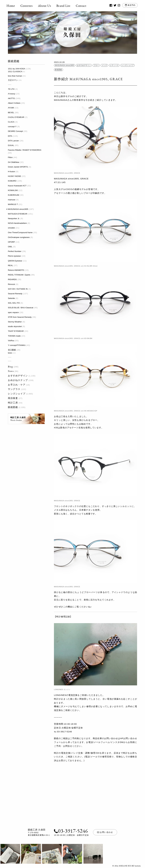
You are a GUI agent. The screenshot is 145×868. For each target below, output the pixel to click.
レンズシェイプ (17, 394)
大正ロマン (13, 80)
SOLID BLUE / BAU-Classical (21, 308)
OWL (10, 247)
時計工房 (13, 403)
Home (12, 6)
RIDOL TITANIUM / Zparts (19, 275)
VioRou (11, 341)
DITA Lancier (13, 141)
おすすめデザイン (18, 376)
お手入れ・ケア (17, 385)
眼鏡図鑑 (13, 407)
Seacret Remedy (15, 294)
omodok (11, 228)
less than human (15, 76)
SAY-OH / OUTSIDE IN (18, 289)
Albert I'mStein (14, 103)
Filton (10, 157)
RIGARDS (12, 279)
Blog (10, 367)
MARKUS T (13, 204)
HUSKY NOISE (15, 176)
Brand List (65, 6)
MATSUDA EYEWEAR (18, 214)
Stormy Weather (15, 322)
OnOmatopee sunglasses (19, 237)
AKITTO (11, 98)
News (11, 371)
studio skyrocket (15, 326)
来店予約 (130, 6)
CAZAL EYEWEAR (16, 117)
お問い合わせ (105, 832)
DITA (10, 136)
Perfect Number (15, 251)
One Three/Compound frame (20, 232)
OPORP (11, 242)
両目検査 (13, 398)
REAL (10, 265)
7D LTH (11, 89)
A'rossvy (12, 94)
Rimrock (11, 284)
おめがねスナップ (18, 380)
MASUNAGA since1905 (18, 209)
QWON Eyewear (15, 261)
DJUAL (11, 145)
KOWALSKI (13, 190)
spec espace (13, 312)
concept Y (12, 127)
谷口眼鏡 (12, 350)
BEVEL (11, 113)
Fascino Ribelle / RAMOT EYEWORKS (25, 150)
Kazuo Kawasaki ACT (17, 186)
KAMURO (12, 181)
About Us (46, 6)
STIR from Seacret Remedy (20, 317)
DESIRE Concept (15, 131)
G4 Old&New (14, 162)
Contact (82, 6)
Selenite (11, 298)
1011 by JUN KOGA (17, 69)
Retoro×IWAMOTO (16, 270)
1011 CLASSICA (15, 72)
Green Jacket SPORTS (18, 167)
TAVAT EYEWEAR (16, 331)
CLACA (11, 122)
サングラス (14, 389)
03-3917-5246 (71, 831)
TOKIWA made (14, 336)
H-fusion (12, 172)
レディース (114, 65)
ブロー (96, 65)
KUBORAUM (14, 195)
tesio (10, 353)
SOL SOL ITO (14, 303)
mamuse (12, 200)
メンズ (104, 65)
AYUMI (11, 108)
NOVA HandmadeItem (17, 223)
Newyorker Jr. (14, 218)
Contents (28, 6)
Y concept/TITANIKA (17, 345)
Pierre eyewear (14, 256)
